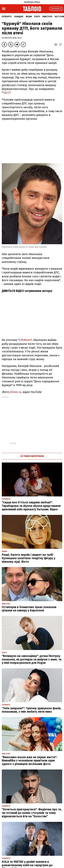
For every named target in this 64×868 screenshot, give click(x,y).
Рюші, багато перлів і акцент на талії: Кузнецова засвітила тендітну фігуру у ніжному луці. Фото (29, 558)
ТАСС (6, 93)
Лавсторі (47, 17)
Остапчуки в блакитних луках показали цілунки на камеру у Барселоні (29, 609)
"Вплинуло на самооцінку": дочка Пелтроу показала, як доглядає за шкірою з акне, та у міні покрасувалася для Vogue (32, 659)
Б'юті (37, 17)
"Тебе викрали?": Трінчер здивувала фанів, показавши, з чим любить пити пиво (32, 710)
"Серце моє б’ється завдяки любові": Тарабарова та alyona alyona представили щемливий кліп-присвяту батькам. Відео (31, 506)
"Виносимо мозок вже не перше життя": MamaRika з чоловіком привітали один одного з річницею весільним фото (30, 761)
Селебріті (7, 17)
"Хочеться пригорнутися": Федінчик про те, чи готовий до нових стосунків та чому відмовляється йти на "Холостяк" (32, 813)
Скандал (19, 17)
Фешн (29, 17)
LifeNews (25, 340)
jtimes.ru (15, 392)
